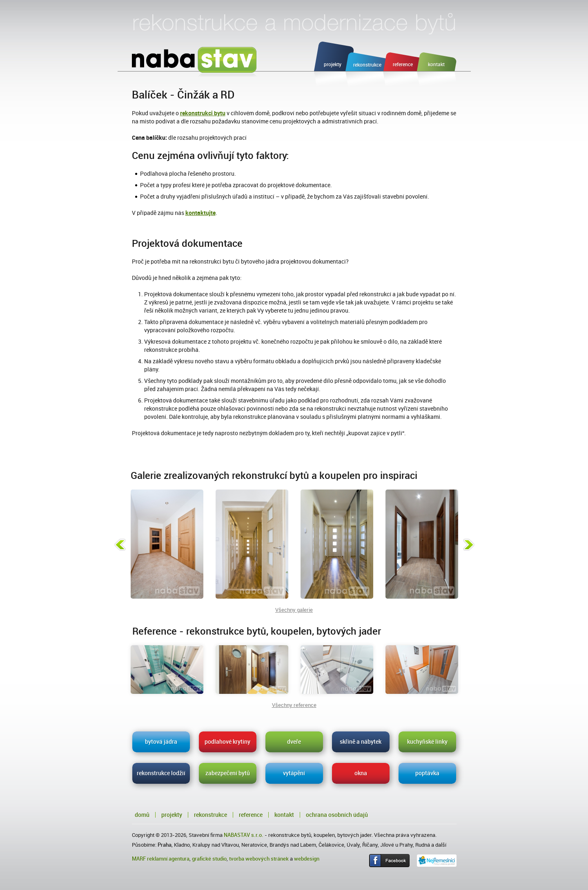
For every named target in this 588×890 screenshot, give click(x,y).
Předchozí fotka (120, 545)
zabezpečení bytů (228, 773)
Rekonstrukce (210, 815)
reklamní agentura (168, 859)
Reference (251, 815)
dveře (294, 742)
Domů (142, 815)
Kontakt (284, 815)
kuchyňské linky (427, 742)
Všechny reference (294, 705)
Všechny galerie (294, 610)
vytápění (294, 773)
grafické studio (209, 859)
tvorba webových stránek (259, 859)
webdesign (307, 859)
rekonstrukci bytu (203, 113)
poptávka (427, 773)
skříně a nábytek (361, 742)
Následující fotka (469, 545)
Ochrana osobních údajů (337, 815)
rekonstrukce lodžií (161, 773)
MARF (139, 859)
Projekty (172, 815)
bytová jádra (161, 742)
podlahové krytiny (227, 742)
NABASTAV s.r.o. (244, 835)
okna (361, 773)
